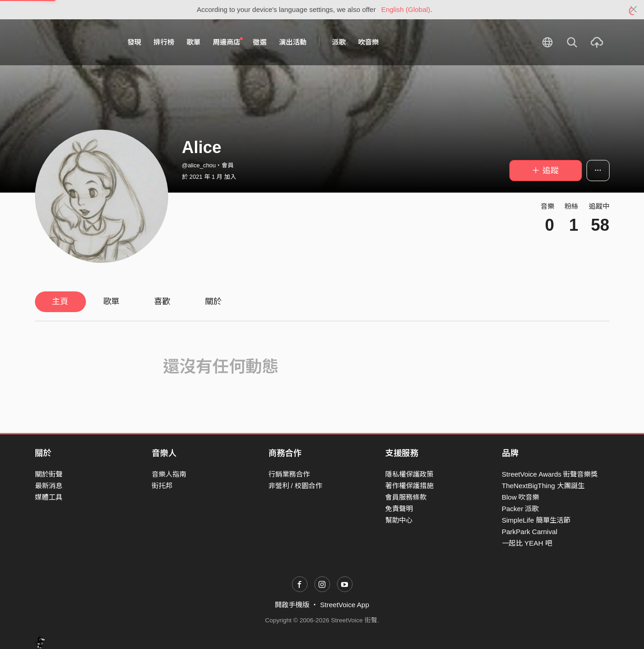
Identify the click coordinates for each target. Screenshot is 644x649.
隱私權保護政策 (409, 474)
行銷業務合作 (289, 474)
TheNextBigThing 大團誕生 (543, 486)
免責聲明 (399, 509)
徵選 (260, 42)
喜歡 (162, 302)
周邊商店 (228, 42)
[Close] (634, 10)
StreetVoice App (345, 605)
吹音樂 (368, 42)
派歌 (339, 42)
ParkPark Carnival (530, 532)
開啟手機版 (292, 605)
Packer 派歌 (521, 509)
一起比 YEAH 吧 (527, 543)
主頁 (60, 302)
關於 (213, 302)
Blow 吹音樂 (521, 497)
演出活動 (293, 42)
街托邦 (162, 486)
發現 (134, 42)
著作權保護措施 (409, 486)
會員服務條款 (406, 497)
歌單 (194, 42)
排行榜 (164, 42)
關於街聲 (49, 474)
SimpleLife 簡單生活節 (536, 520)
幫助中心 (399, 520)
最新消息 (49, 486)
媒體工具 (49, 497)
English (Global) (406, 9)
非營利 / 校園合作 (296, 486)
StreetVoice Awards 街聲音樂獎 (550, 474)
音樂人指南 (169, 474)
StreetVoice (73, 42)
